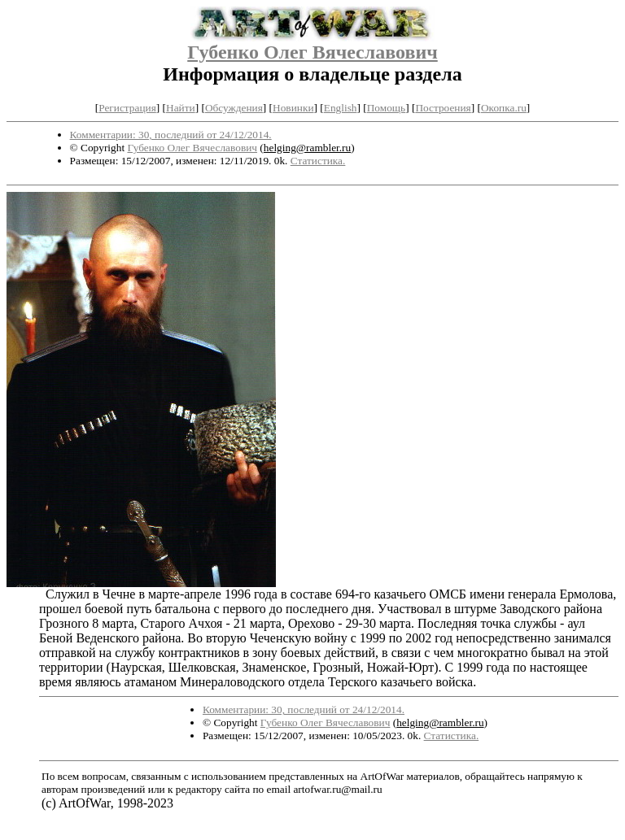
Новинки (293, 108)
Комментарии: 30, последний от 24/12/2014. (171, 135)
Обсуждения (234, 108)
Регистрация (127, 108)
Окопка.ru (504, 108)
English (341, 108)
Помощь (386, 108)
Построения (443, 108)
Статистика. (318, 161)
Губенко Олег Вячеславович (312, 52)
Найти (181, 108)
